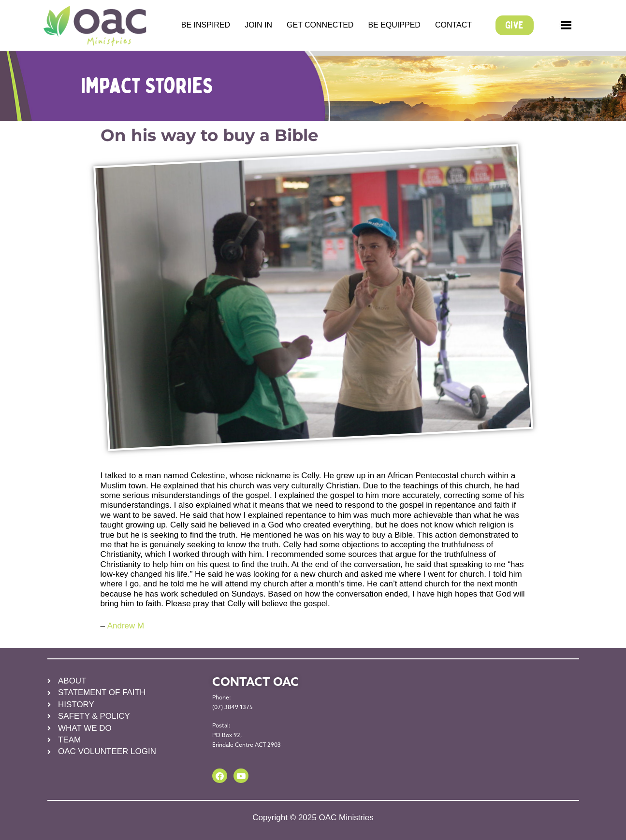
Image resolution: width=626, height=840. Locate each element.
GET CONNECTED (320, 25)
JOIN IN (258, 25)
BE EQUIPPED (394, 25)
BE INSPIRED (206, 25)
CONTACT (453, 25)
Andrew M (125, 626)
